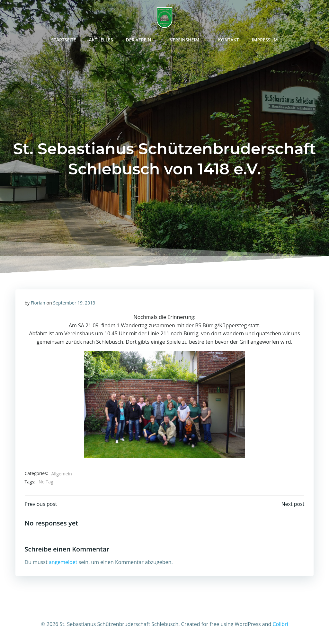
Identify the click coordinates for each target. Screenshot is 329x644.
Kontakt (229, 38)
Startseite (63, 38)
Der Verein (142, 38)
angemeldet (63, 563)
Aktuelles (101, 38)
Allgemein (62, 474)
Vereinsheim (188, 38)
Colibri (280, 625)
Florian (38, 303)
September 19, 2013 (74, 303)
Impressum (265, 38)
